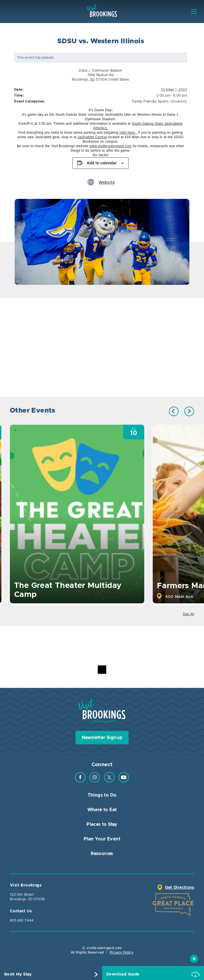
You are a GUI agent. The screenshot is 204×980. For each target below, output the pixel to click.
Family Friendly (144, 101)
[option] (102, 242)
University (179, 101)
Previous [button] (174, 411)
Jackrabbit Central (92, 137)
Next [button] (189, 411)
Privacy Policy (122, 952)
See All (189, 614)
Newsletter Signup (102, 738)
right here (127, 133)
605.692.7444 (22, 920)
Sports (163, 101)
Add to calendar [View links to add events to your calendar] (102, 163)
